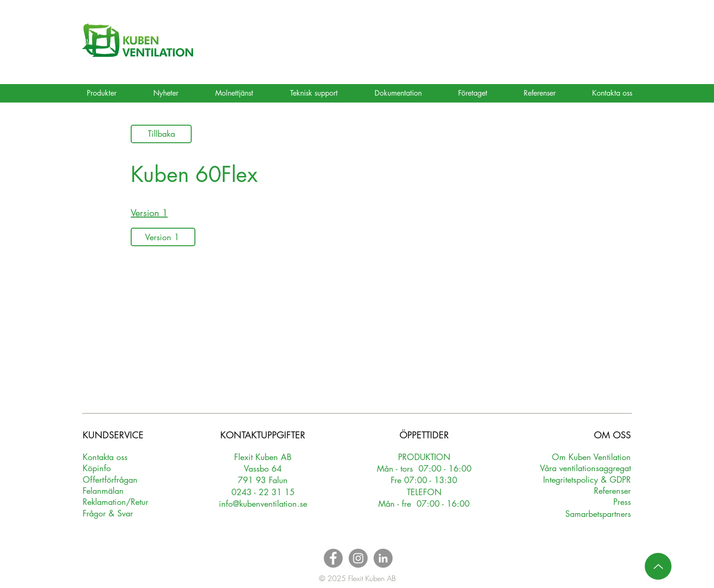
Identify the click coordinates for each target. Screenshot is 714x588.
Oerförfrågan (110, 479)
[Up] (658, 566)
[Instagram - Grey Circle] (358, 558)
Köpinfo (97, 468)
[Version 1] (163, 237)
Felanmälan (103, 491)
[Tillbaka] (161, 134)
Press (622, 502)
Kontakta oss (105, 457)
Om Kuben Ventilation (591, 457)
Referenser (612, 491)
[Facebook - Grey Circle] (333, 558)
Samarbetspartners (598, 514)
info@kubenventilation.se (263, 503)
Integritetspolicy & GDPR (587, 479)
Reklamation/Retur (115, 502)
